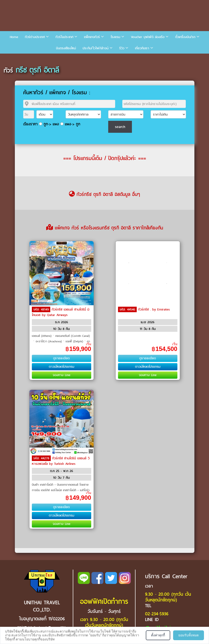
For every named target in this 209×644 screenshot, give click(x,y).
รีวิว (122, 48)
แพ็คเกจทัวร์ (92, 37)
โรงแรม (115, 37)
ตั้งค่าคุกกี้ (158, 635)
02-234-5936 (157, 614)
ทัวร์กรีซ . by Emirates (154, 309)
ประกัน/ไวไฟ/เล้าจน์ (96, 48)
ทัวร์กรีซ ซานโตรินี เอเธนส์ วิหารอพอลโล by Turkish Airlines (61, 461)
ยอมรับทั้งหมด (189, 635)
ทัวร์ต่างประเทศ (35, 37)
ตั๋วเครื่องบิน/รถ (185, 37)
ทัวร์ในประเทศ (64, 37)
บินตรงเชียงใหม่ (66, 48)
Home (14, 37)
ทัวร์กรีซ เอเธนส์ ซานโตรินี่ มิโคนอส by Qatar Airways (61, 312)
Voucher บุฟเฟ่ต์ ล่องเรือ (148, 37)
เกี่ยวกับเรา (142, 48)
